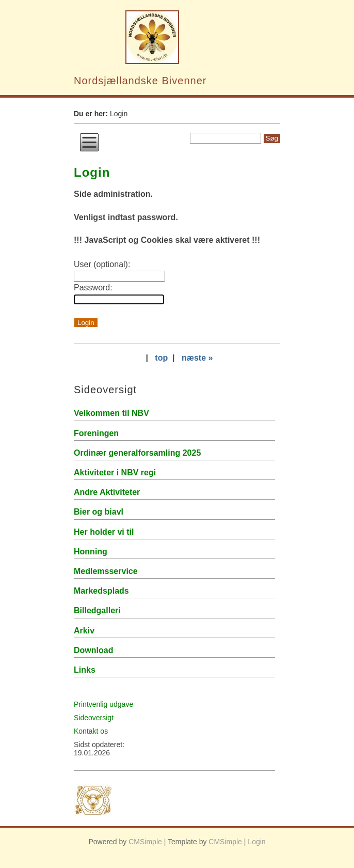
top (161, 358)
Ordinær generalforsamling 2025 (137, 453)
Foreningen (96, 433)
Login (256, 842)
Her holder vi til (104, 532)
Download (93, 650)
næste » (197, 358)
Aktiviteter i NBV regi (115, 472)
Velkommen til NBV (111, 413)
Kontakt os (91, 731)
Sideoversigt (94, 718)
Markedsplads (101, 591)
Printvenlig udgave (103, 704)
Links (85, 670)
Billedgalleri (97, 610)
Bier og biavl (99, 512)
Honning (91, 552)
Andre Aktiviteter (107, 492)
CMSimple (145, 842)
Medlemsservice (106, 571)
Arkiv (84, 631)
